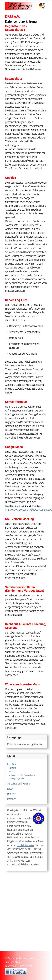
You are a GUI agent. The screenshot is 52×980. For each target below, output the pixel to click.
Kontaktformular (26, 845)
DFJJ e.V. (12, 764)
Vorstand (12, 768)
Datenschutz (26, 966)
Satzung (12, 771)
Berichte (12, 794)
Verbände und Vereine (19, 784)
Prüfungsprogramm (16, 779)
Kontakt (11, 799)
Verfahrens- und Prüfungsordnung (22, 775)
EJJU (10, 789)
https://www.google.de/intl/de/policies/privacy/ (29, 510)
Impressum (11, 966)
